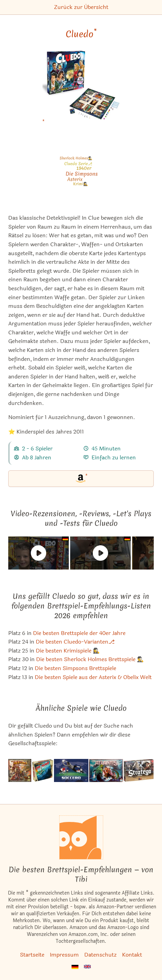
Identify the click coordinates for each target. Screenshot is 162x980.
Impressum (64, 955)
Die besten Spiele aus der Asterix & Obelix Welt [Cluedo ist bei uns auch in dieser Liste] (93, 677)
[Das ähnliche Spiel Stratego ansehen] (139, 770)
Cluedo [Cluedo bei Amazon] (81, 34)
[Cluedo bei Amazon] (81, 89)
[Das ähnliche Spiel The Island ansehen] (43, 770)
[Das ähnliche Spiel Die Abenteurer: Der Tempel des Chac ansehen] (20, 770)
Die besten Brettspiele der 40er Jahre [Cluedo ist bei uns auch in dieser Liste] (79, 633)
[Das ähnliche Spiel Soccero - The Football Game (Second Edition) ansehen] (71, 770)
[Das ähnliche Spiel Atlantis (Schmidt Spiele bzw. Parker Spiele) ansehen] (106, 770)
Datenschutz (100, 955)
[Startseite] (81, 837)
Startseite (32, 955)
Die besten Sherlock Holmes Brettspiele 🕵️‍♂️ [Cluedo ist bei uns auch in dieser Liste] (90, 659)
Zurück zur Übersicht (81, 7)
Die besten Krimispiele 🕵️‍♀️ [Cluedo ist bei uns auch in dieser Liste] (68, 651)
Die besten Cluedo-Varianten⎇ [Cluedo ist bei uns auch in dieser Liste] (75, 642)
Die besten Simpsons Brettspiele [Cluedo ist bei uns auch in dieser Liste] (75, 668)
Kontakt (132, 955)
